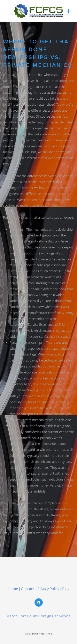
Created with (38, 634)
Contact (28, 589)
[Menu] (69, 11)
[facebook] (39, 602)
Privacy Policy (48, 589)
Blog (66, 589)
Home (13, 589)
